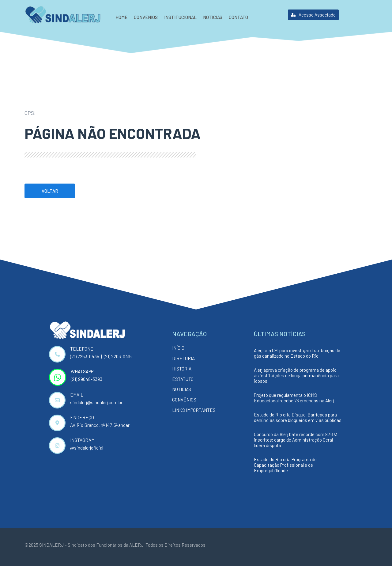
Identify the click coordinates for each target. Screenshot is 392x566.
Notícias (213, 17)
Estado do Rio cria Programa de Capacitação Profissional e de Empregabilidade (285, 465)
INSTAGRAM (82, 440)
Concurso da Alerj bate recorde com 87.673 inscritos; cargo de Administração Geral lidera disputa (296, 440)
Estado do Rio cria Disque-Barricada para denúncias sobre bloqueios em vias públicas (298, 417)
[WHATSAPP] (58, 377)
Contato (238, 17)
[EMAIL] (57, 400)
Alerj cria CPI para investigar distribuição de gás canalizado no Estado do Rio (297, 353)
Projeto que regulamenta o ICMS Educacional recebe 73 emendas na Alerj (294, 398)
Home (121, 17)
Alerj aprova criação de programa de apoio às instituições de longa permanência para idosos (296, 375)
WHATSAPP (82, 371)
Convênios (146, 17)
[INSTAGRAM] (57, 446)
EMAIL (77, 395)
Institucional (180, 17)
